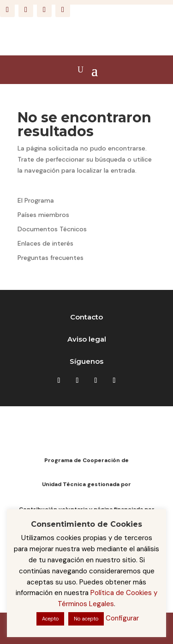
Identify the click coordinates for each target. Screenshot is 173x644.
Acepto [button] (50, 619)
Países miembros (43, 215)
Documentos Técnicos (52, 229)
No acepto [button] (86, 619)
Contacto (86, 317)
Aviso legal (87, 339)
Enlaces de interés (45, 243)
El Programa (36, 200)
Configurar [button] (122, 618)
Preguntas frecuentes (51, 258)
